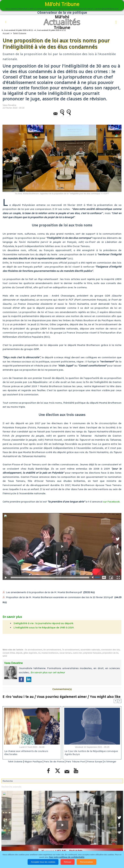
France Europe (105, 761)
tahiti (5, 656)
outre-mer (77, 653)
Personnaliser (87, 862)
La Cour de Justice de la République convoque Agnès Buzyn (90, 753)
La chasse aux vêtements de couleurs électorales (32, 751)
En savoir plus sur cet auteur (48, 672)
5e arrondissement (34, 649)
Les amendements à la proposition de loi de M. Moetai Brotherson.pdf (48, 592)
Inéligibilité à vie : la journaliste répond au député (43, 623)
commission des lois (110, 649)
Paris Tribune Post (84, 761)
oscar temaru (66, 653)
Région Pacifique (36, 761)
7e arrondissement (71, 649)
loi (39, 653)
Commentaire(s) (62, 689)
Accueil (6, 33)
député (19, 653)
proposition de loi (110, 653)
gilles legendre (30, 653)
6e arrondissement (52, 649)
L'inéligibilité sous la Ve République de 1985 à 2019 (44, 627)
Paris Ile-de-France (59, 761)
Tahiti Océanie (20, 33)
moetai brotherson (50, 653)
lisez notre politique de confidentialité (67, 857)
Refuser (68, 862)
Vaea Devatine (9, 105)
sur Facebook (111, 502)
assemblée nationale (90, 649)
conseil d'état (9, 653)
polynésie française (92, 653)
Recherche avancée (11, 791)
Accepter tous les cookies (43, 862)
